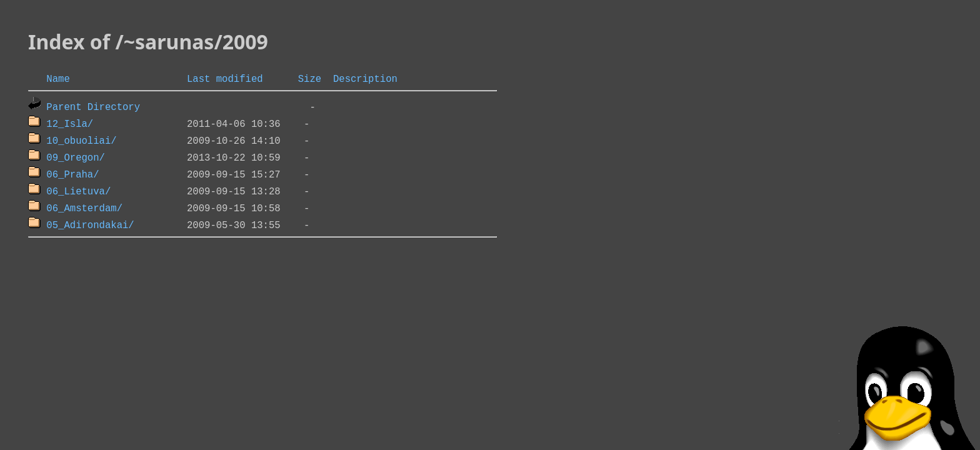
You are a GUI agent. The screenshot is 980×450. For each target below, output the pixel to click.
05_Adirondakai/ (90, 224)
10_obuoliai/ (81, 140)
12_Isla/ (70, 123)
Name (58, 78)
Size (310, 78)
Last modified (225, 78)
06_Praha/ (72, 174)
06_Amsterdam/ (84, 207)
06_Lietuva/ (78, 191)
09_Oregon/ (76, 157)
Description (365, 78)
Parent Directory (93, 106)
